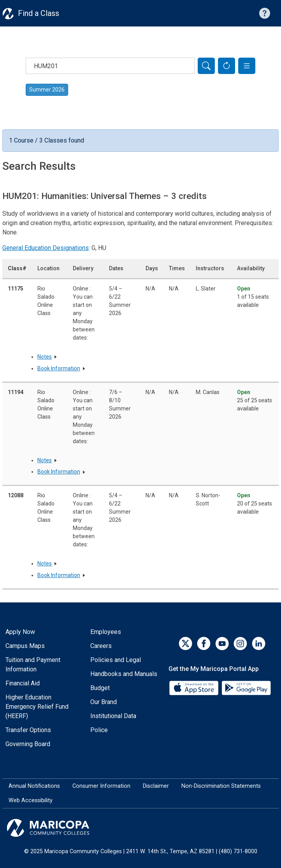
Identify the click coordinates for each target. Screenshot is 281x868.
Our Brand (104, 702)
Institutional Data (113, 716)
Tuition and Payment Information (33, 665)
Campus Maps (25, 646)
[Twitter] (185, 644)
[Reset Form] (227, 66)
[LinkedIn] (259, 644)
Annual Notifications (34, 786)
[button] (247, 66)
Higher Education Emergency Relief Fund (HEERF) (37, 707)
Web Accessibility (31, 800)
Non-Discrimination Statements (221, 786)
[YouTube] (222, 644)
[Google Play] (246, 687)
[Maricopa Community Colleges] (140, 828)
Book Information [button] (59, 368)
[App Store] (195, 687)
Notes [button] (45, 357)
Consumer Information (101, 786)
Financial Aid (23, 683)
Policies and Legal (116, 660)
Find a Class (39, 13)
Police (99, 730)
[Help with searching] (265, 13)
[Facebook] (204, 644)
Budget (100, 688)
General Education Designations (46, 248)
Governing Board (28, 744)
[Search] (206, 66)
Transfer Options (28, 730)
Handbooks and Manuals (124, 674)
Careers (101, 646)
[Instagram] (240, 644)
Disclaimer (156, 786)
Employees (106, 632)
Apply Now (20, 632)
